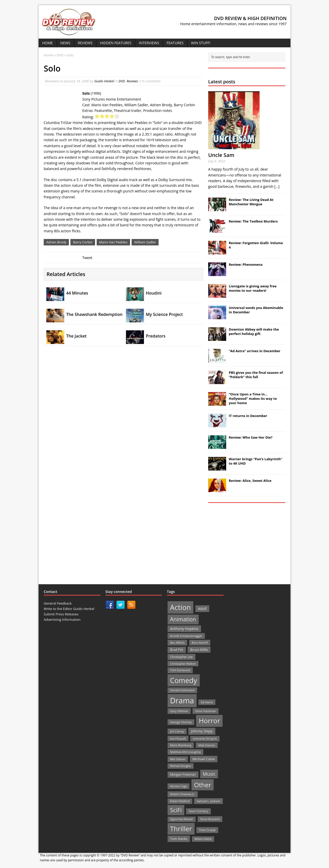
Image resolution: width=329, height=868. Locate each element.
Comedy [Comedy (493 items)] (184, 680)
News (65, 43)
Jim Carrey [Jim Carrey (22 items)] (177, 731)
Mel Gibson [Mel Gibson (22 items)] (178, 759)
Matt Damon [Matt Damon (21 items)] (207, 745)
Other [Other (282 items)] (203, 785)
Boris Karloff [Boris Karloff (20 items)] (200, 643)
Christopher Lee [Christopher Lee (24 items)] (181, 657)
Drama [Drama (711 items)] (182, 701)
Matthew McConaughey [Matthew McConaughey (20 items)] (186, 752)
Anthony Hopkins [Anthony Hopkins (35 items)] (184, 629)
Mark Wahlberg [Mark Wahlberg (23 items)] (181, 745)
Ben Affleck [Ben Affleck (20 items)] (177, 643)
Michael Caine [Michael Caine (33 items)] (204, 759)
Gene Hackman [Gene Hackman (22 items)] (205, 711)
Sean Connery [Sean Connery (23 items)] (198, 811)
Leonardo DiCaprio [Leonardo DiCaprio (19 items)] (205, 739)
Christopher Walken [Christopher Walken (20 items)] (183, 664)
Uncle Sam (221, 155)
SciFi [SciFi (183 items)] (176, 810)
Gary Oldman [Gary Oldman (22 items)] (179, 711)
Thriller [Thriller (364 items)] (181, 829)
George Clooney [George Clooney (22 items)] (181, 722)
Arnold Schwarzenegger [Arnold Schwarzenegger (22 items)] (186, 636)
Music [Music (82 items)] (209, 774)
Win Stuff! (201, 43)
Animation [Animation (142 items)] (183, 619)
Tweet (87, 258)
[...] (277, 186)
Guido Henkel (104, 81)
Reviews (85, 43)
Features (175, 43)
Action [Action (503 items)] (181, 607)
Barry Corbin (83, 242)
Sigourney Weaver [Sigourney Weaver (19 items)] (182, 819)
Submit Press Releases (61, 614)
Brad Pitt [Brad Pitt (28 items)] (177, 650)
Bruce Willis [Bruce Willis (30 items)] (199, 650)
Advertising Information (62, 619)
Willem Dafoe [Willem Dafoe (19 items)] (203, 839)
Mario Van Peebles (113, 242)
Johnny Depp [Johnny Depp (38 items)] (202, 731)
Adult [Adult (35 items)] (202, 609)
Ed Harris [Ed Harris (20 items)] (207, 702)
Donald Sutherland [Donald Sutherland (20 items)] (182, 690)
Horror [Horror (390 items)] (209, 721)
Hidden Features (116, 43)
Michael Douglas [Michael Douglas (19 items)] (181, 766)
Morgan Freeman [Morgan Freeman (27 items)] (183, 774)
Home (48, 43)
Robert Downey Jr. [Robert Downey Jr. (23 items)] (183, 794)
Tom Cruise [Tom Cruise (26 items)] (207, 830)
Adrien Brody (56, 242)
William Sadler (145, 242)
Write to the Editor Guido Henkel (69, 609)
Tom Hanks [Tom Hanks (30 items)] (179, 839)
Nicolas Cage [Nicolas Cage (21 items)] (179, 786)
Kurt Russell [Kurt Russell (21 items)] (178, 738)
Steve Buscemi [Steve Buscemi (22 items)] (210, 819)
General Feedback (58, 603)
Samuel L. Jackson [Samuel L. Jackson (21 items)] (208, 801)
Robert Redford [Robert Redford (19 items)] (180, 801)
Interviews (149, 43)
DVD (122, 81)
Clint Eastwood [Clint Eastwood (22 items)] (180, 670)
